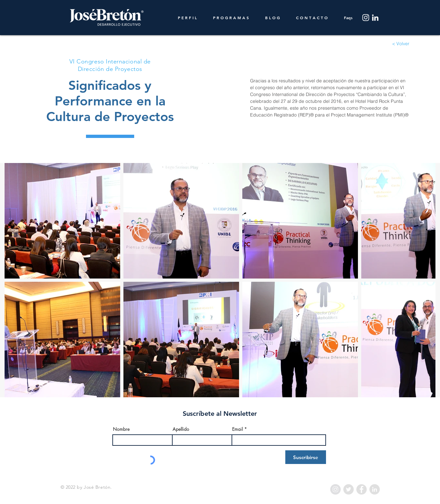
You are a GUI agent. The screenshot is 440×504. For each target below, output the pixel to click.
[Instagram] (366, 18)
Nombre (121, 429)
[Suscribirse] (306, 457)
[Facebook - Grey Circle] (362, 489)
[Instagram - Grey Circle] (335, 489)
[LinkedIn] (375, 18)
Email (238, 429)
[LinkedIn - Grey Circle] (375, 489)
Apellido (181, 429)
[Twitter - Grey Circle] (348, 489)
